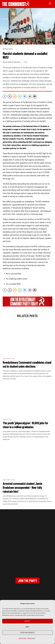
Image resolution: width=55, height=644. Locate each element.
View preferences (27, 632)
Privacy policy (31, 638)
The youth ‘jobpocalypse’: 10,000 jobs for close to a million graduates (25, 425)
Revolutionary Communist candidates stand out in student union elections (27, 364)
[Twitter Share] (10, 96)
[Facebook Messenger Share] (25, 96)
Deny (28, 627)
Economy (5, 419)
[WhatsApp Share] (20, 96)
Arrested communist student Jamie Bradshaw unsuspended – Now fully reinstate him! (22, 487)
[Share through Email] (30, 96)
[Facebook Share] (5, 96)
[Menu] (50, 3)
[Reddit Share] (15, 96)
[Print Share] (35, 96)
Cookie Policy (23, 638)
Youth (25, 62)
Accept (27, 621)
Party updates (7, 358)
